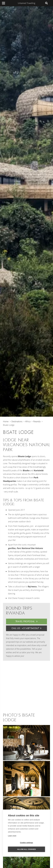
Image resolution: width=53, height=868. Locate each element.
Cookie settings (26, 843)
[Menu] (4, 3)
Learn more (12, 836)
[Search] (46, 3)
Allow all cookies (26, 849)
